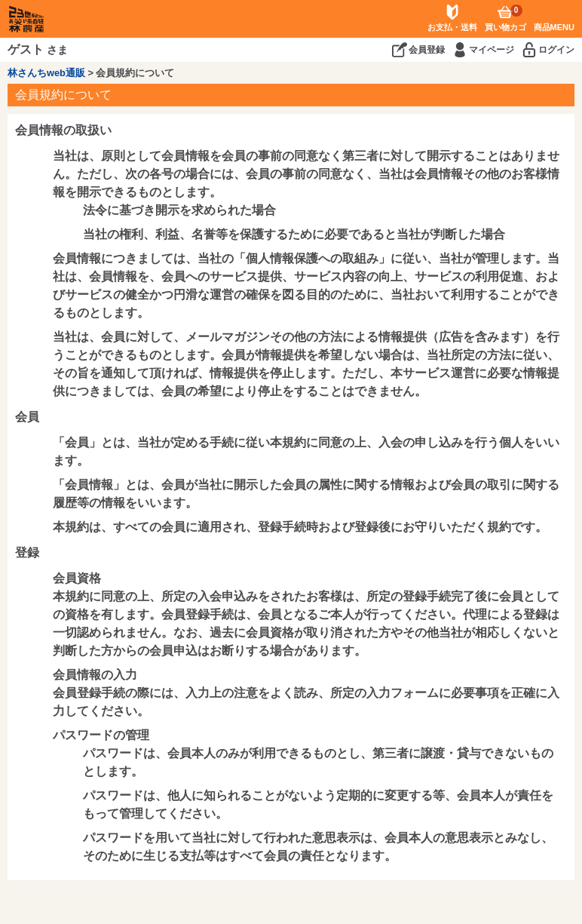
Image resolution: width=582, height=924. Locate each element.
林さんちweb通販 (46, 73)
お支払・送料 (452, 27)
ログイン (556, 50)
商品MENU (554, 27)
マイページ (492, 50)
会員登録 (427, 50)
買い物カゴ (505, 18)
